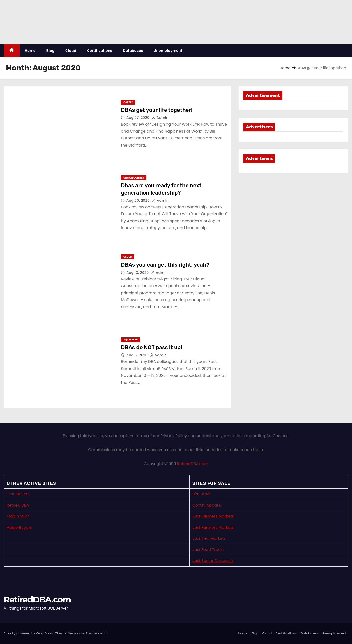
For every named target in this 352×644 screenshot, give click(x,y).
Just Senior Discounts (213, 561)
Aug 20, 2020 (139, 201)
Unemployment (168, 51)
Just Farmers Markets (213, 516)
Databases (133, 51)
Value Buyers (19, 527)
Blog (50, 51)
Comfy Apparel (207, 505)
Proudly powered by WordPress (29, 633)
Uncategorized (134, 178)
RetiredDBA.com (193, 464)
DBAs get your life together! (157, 110)
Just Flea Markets (209, 538)
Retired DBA (18, 505)
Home (30, 51)
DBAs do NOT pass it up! (152, 347)
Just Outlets (18, 494)
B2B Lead (201, 494)
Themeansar (96, 633)
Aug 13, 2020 (138, 273)
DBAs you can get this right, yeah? (165, 265)
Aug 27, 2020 (138, 118)
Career (128, 102)
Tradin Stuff (18, 516)
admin (160, 118)
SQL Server (131, 340)
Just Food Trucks (209, 550)
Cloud (71, 51)
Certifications (100, 51)
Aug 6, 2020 (138, 355)
